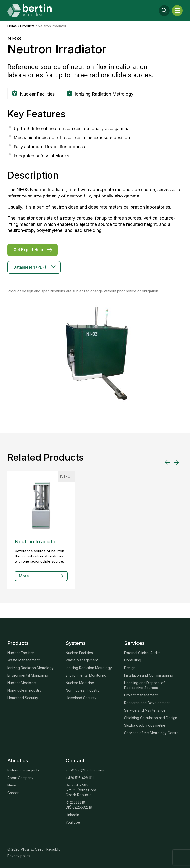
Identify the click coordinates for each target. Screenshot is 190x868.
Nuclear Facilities (21, 653)
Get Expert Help (28, 250)
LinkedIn (72, 815)
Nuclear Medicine (22, 683)
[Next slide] (176, 462)
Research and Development (147, 703)
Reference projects (23, 770)
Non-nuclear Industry (24, 690)
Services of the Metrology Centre (151, 733)
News (12, 785)
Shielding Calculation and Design (151, 718)
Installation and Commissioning (149, 675)
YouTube (73, 822)
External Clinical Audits (142, 653)
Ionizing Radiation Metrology (30, 668)
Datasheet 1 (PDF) (30, 267)
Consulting (133, 660)
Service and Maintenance (145, 710)
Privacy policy (19, 856)
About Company (20, 778)
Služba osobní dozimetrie (145, 725)
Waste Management (23, 660)
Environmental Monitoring (28, 675)
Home (12, 26)
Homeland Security (23, 698)
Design (130, 668)
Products (27, 26)
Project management (141, 695)
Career (13, 793)
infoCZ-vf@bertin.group (85, 770)
